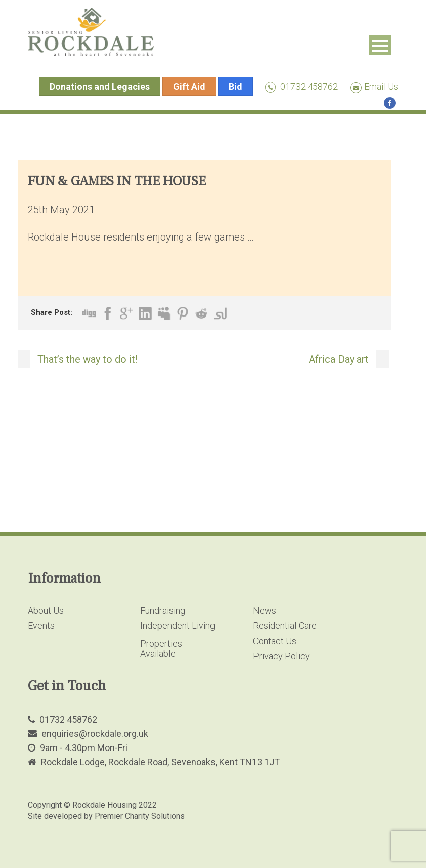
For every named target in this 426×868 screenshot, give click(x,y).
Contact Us (275, 641)
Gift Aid (189, 86)
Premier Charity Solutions (140, 816)
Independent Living (178, 626)
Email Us (374, 86)
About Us (46, 610)
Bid (236, 86)
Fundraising (163, 610)
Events (41, 626)
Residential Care (285, 626)
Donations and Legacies (100, 86)
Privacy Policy (281, 656)
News (265, 610)
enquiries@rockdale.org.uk (95, 734)
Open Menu (380, 45)
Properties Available (161, 648)
